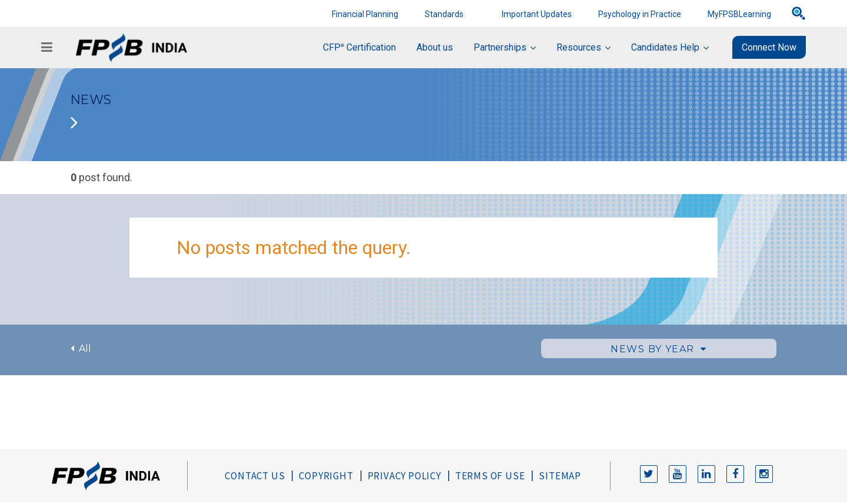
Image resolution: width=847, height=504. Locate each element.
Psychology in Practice (640, 14)
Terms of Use (490, 476)
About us (435, 47)
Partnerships (500, 47)
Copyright (326, 476)
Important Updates (537, 14)
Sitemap (560, 476)
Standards (444, 14)
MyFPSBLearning (739, 14)
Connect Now (769, 47)
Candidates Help (665, 47)
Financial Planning (365, 14)
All (81, 348)
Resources (579, 47)
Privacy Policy (404, 476)
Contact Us (255, 476)
